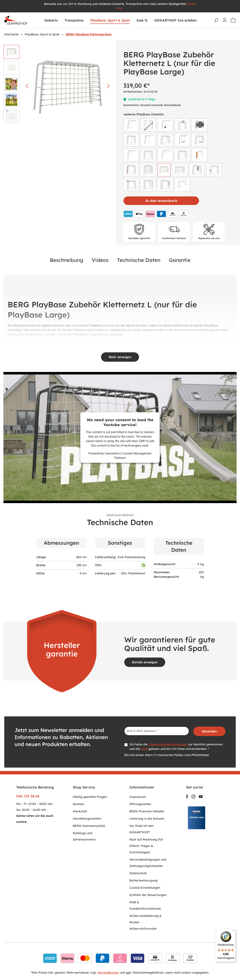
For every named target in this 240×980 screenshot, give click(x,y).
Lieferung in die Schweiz (147, 819)
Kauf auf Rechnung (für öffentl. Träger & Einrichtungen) (146, 846)
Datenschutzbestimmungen (168, 744)
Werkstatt (80, 811)
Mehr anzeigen (120, 357)
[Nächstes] (108, 86)
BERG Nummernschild (89, 826)
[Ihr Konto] (225, 20)
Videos (100, 260)
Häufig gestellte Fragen (90, 797)
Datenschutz (138, 873)
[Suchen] (216, 20)
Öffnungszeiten (140, 804)
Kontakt (78, 804)
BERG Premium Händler (147, 811)
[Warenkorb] (233, 20)
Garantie (180, 260)
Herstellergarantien (87, 819)
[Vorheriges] (27, 86)
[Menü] (233, 932)
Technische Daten (139, 260)
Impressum (138, 797)
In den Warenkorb (161, 201)
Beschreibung (66, 260)
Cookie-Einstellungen (145, 888)
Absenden (209, 731)
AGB (144, 749)
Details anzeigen (145, 662)
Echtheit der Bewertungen (148, 895)
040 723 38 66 (28, 796)
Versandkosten (108, 973)
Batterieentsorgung (143, 880)
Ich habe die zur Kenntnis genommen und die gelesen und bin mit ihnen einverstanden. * (176, 747)
